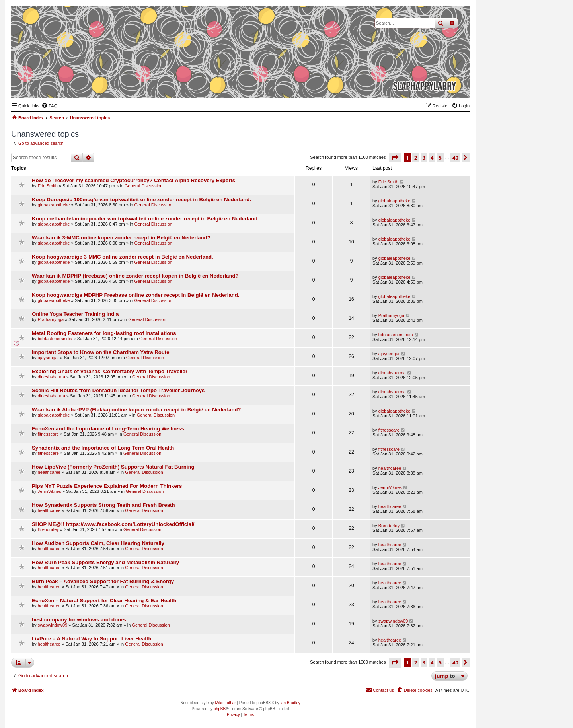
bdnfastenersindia (55, 339)
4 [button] (432, 158)
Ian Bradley (290, 703)
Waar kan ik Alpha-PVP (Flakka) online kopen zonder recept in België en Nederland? (136, 410)
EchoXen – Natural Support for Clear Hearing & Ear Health (104, 601)
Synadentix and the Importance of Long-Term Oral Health (103, 448)
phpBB (220, 709)
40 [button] (455, 158)
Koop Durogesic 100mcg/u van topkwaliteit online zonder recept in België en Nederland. (141, 200)
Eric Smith (48, 186)
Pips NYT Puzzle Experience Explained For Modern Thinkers (107, 486)
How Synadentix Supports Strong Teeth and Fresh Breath (103, 505)
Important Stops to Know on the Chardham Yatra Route (101, 352)
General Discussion (143, 186)
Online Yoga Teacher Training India (75, 314)
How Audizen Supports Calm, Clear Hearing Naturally (98, 543)
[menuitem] (49, 106)
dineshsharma (52, 377)
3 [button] (424, 158)
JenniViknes (50, 491)
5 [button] (440, 158)
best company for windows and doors (79, 620)
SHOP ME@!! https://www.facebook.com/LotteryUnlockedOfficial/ (113, 524)
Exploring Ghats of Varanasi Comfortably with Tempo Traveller (110, 371)
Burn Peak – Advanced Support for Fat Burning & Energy (103, 581)
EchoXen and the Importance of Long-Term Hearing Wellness (108, 429)
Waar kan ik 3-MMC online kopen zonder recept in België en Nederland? (121, 238)
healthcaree (49, 472)
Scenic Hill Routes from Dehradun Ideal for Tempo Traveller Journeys (118, 390)
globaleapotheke (54, 205)
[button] (395, 158)
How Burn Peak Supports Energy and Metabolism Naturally (105, 562)
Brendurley (48, 529)
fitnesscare (48, 434)
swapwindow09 (53, 625)
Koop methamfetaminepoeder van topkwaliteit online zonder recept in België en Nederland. (145, 219)
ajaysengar (49, 358)
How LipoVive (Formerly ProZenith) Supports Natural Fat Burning (113, 467)
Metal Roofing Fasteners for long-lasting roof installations (104, 333)
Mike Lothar (225, 703)
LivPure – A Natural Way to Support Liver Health (92, 639)
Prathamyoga (51, 319)
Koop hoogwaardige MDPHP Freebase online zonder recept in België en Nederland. (136, 295)
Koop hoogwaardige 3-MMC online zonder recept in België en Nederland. (123, 257)
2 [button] (416, 158)
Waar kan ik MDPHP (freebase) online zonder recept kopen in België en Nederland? (135, 276)
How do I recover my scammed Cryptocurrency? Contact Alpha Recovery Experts (134, 180)
